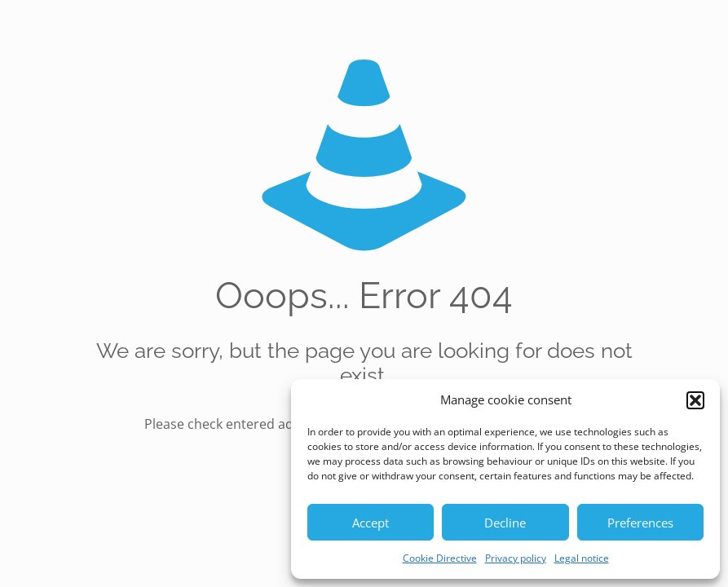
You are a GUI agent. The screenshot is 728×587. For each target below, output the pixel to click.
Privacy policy (516, 558)
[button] (695, 400)
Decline (505, 523)
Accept (371, 523)
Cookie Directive (440, 558)
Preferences (640, 523)
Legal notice (582, 558)
